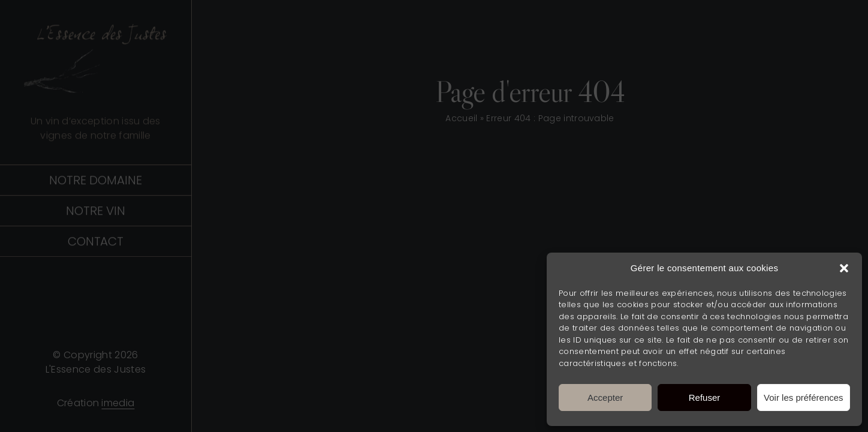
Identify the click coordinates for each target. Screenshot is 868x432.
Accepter (605, 397)
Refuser (705, 397)
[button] (844, 268)
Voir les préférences (804, 397)
